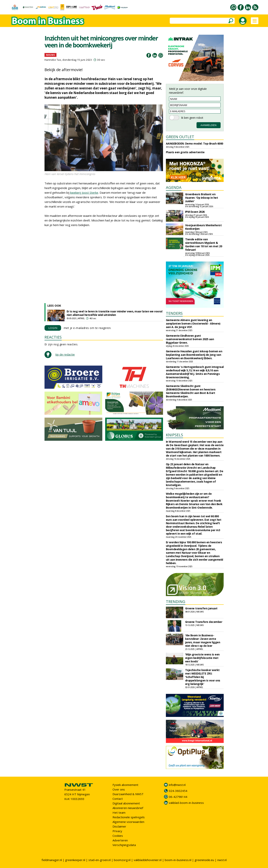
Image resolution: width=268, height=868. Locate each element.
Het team (119, 812)
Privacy (117, 831)
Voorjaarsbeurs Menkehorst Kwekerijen (203, 227)
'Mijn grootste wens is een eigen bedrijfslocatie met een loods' (202, 658)
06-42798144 (178, 797)
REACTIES (53, 337)
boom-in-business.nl (178, 860)
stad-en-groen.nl (100, 860)
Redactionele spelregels (129, 817)
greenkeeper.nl (75, 860)
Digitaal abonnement (126, 803)
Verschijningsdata (124, 845)
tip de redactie (65, 354)
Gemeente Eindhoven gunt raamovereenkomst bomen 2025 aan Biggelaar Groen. (190, 339)
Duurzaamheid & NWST (128, 794)
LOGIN (53, 328)
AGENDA (174, 187)
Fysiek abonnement (125, 785)
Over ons (119, 789)
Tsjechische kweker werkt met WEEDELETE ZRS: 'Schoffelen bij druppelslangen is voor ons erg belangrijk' (203, 677)
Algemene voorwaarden (128, 822)
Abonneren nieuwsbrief (128, 808)
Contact (118, 799)
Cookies (118, 836)
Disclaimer (119, 826)
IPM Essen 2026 (195, 212)
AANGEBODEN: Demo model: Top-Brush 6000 (194, 143)
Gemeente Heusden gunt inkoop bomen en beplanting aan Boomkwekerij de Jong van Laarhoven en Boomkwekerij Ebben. (194, 355)
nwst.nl (222, 860)
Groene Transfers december (204, 622)
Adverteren (120, 840)
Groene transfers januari (201, 608)
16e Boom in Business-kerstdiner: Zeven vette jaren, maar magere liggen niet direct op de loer (203, 640)
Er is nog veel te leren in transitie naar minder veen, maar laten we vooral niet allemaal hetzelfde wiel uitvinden (115, 313)
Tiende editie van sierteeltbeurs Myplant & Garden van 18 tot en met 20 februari (204, 244)
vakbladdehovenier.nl (148, 860)
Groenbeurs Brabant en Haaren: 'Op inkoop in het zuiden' (202, 198)
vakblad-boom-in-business (186, 803)
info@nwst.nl (177, 785)
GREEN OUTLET (180, 137)
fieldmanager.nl (52, 860)
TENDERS (174, 313)
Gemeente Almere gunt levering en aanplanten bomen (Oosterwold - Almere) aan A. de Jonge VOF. (193, 323)
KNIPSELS (174, 435)
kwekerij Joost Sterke (84, 193)
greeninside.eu (204, 860)
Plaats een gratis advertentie (185, 152)
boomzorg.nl (122, 860)
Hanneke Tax (53, 60)
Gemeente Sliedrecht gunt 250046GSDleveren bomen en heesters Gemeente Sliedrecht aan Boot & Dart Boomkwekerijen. (191, 391)
